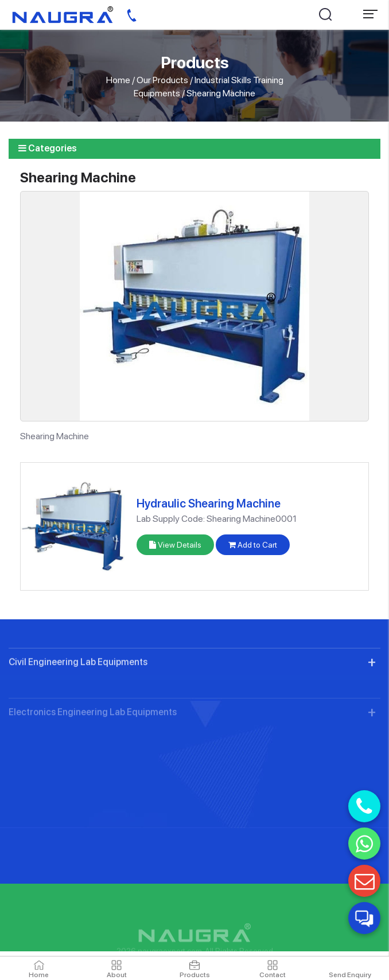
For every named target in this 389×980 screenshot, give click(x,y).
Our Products (162, 80)
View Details (175, 545)
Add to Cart (253, 545)
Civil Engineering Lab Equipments (78, 690)
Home (118, 80)
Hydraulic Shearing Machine (209, 503)
